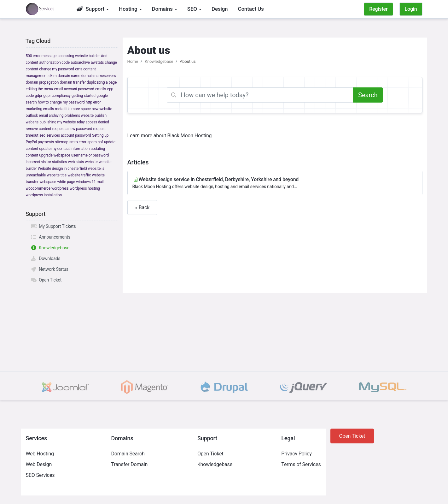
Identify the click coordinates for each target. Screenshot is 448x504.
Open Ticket (46, 280)
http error (93, 102)
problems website (79, 116)
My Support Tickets (53, 226)
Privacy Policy (296, 454)
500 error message (41, 56)
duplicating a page (102, 82)
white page (66, 182)
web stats (76, 162)
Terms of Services (301, 464)
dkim (53, 76)
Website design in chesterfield (62, 169)
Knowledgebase (50, 248)
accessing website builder (79, 56)
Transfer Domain (129, 464)
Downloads (46, 258)
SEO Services (40, 475)
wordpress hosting (85, 188)
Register (378, 9)
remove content (39, 129)
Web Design (39, 464)
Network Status (49, 269)
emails (101, 89)
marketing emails (40, 109)
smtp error (78, 142)
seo (42, 135)
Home (133, 61)
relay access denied (93, 122)
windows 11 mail (90, 182)
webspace (48, 182)
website (91, 162)
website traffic (79, 175)
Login (411, 9)
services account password (69, 135)
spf (100, 142)
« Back (143, 208)
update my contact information (64, 149)
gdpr (38, 96)
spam (92, 142)
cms (79, 69)
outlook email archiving (45, 116)
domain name (69, 76)
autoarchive (80, 62)
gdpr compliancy (57, 96)
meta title (63, 109)
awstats (97, 62)
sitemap (61, 142)
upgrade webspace (55, 155)
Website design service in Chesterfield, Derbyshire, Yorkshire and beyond (275, 183)
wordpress (60, 188)
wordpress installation (44, 195)
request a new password (72, 129)
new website (102, 109)
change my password (57, 69)
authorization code (54, 62)
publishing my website (58, 122)
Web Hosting (40, 454)
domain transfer (73, 82)
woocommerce (38, 188)
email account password (74, 89)
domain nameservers (99, 76)
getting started (84, 96)
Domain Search (128, 454)
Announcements (51, 237)
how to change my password (61, 102)
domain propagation (42, 82)
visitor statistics (54, 162)
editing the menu (40, 89)
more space (81, 109)
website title (57, 175)
